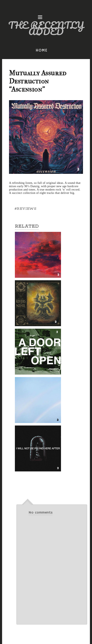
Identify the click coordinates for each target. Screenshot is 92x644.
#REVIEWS (25, 209)
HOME (41, 51)
